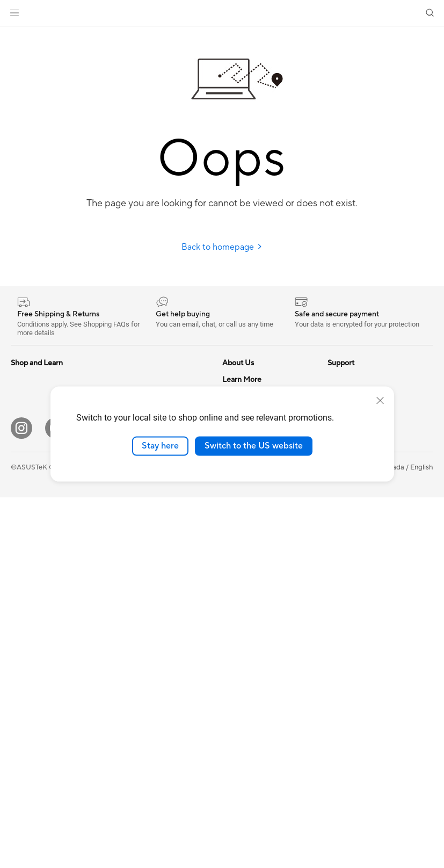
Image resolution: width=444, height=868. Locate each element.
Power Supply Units (145, 379)
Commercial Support (256, 605)
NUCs (20, 590)
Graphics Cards (36, 704)
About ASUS (242, 379)
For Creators (31, 445)
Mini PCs (25, 606)
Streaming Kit (136, 631)
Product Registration (256, 686)
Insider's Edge (350, 493)
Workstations (32, 623)
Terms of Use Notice (201, 837)
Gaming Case (32, 671)
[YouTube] (56, 799)
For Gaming (29, 477)
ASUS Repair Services (257, 557)
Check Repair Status (255, 589)
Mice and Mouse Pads (149, 598)
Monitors (25, 510)
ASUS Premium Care (255, 541)
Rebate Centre (246, 702)
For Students (31, 461)
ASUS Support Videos (257, 573)
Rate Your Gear (352, 525)
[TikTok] (262, 799)
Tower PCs (28, 558)
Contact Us (241, 621)
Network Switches (144, 533)
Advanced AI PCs (355, 557)
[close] (380, 401)
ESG (334, 379)
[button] (14, 13)
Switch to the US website (254, 446)
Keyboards (132, 582)
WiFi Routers (135, 493)
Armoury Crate (351, 573)
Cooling (23, 688)
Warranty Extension (253, 750)
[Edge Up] (228, 799)
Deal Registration (250, 638)
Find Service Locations (258, 654)
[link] (222, 13)
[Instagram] (21, 799)
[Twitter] (125, 799)
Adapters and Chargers (152, 663)
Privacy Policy (268, 837)
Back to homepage (222, 247)
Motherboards (34, 655)
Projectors (27, 526)
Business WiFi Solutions (152, 549)
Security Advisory (250, 734)
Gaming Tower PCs (41, 574)
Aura (335, 589)
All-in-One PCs (34, 542)
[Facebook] (90, 799)
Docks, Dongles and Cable (156, 679)
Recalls (234, 718)
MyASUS (237, 670)
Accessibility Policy (358, 541)
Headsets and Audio (146, 614)
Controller (131, 695)
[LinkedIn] (159, 799)
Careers (235, 508)
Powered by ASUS (357, 509)
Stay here (160, 446)
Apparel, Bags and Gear (152, 647)
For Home (27, 413)
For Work (26, 429)
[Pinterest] (193, 799)
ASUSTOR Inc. (245, 492)
